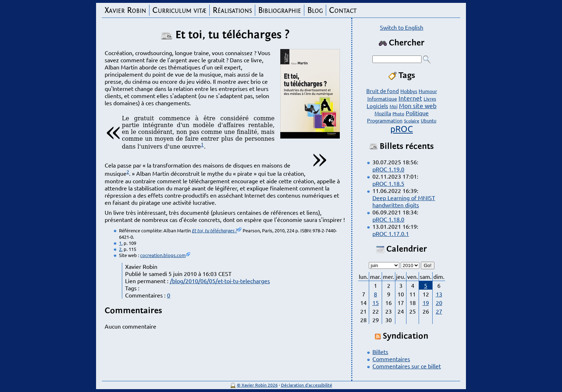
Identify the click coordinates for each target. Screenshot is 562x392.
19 (426, 303)
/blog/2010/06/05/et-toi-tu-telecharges (220, 281)
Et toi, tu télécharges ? (214, 231)
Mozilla (383, 113)
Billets (380, 352)
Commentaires (391, 359)
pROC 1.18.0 (388, 219)
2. (121, 249)
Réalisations (232, 10)
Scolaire (412, 121)
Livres (430, 99)
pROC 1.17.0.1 (391, 233)
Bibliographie (280, 10)
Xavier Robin (125, 10)
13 (439, 294)
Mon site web (418, 105)
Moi (394, 106)
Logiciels (377, 106)
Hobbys (409, 91)
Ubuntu (428, 120)
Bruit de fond (383, 91)
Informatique (382, 98)
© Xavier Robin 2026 (257, 385)
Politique (417, 113)
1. (121, 243)
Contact (343, 10)
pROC (402, 129)
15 (376, 303)
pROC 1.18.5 (388, 183)
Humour (428, 91)
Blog (315, 10)
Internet (410, 98)
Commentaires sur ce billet (407, 366)
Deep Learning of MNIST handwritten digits (404, 201)
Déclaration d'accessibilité (307, 385)
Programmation (385, 120)
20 (439, 303)
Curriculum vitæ (179, 10)
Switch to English (402, 27)
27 (439, 311)
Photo (398, 113)
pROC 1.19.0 (388, 169)
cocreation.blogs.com (163, 255)
